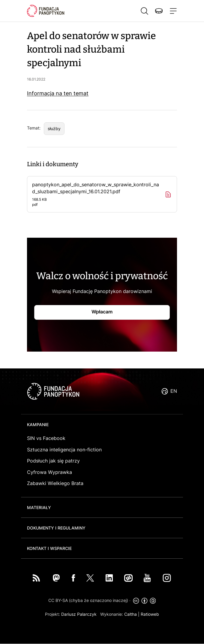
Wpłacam (102, 312)
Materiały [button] (39, 507)
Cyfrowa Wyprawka (49, 472)
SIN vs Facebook (46, 438)
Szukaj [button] (144, 11)
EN (174, 391)
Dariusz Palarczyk (79, 614)
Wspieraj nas (159, 11)
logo (53, 391)
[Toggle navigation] (172, 11)
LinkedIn (109, 578)
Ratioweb (150, 614)
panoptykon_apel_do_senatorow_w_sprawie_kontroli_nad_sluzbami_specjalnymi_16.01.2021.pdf (96, 194)
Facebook (73, 578)
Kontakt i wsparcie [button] (49, 548)
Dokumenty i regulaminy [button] (56, 528)
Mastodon (56, 578)
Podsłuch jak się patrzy (53, 461)
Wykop (128, 578)
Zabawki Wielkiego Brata (55, 483)
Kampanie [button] (38, 424)
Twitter (90, 578)
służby (54, 128)
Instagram (167, 578)
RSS (36, 578)
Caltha (130, 614)
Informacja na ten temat (58, 93)
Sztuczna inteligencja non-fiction (64, 450)
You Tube (147, 578)
